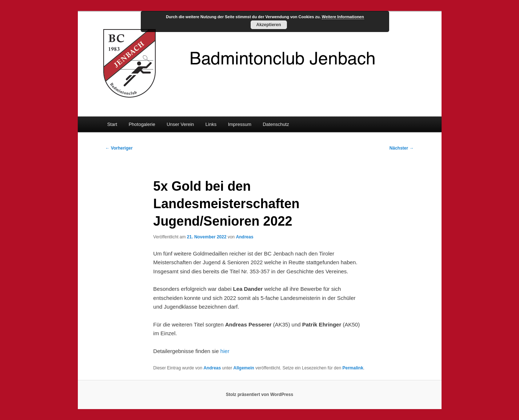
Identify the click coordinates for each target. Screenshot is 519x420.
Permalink (353, 368)
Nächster (402, 148)
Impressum (240, 124)
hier (225, 351)
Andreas (245, 237)
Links (211, 124)
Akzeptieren (268, 25)
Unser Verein (180, 124)
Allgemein (244, 368)
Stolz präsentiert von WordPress (259, 395)
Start (112, 124)
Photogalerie (142, 124)
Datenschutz (276, 124)
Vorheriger (119, 148)
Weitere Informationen (343, 17)
